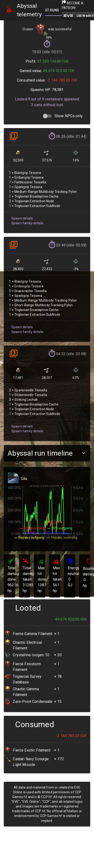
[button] (47, 453)
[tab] (53, 10)
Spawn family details (27, 220)
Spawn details (22, 216)
